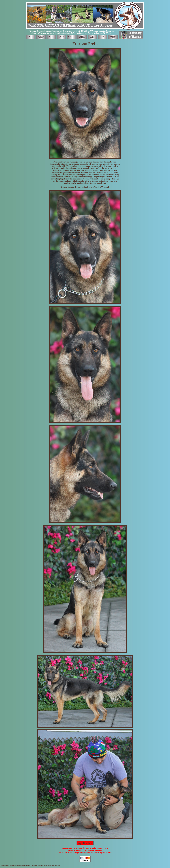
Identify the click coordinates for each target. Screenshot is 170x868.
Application (85, 843)
